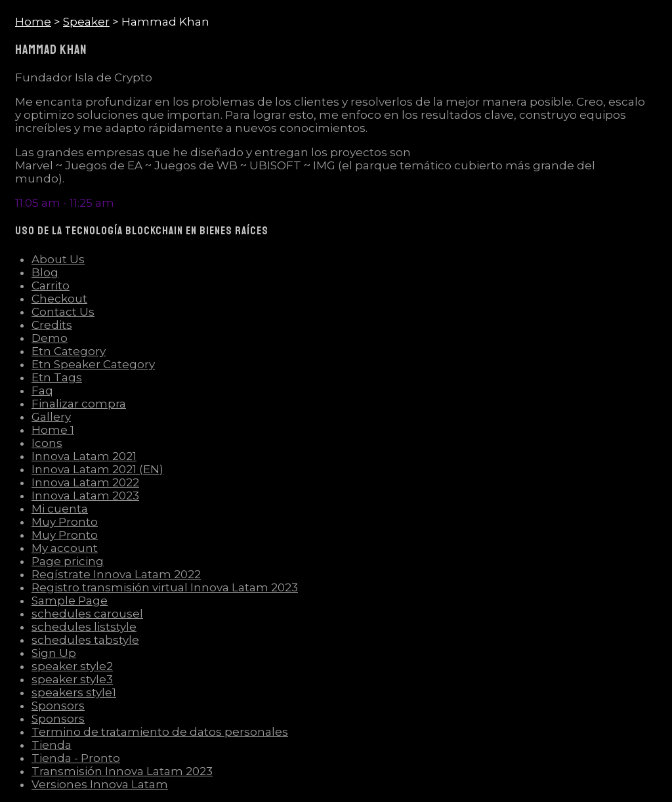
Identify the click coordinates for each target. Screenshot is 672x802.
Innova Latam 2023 (85, 496)
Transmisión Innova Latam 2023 (122, 771)
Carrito (51, 285)
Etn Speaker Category (93, 364)
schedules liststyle (84, 627)
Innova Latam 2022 (85, 482)
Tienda (52, 745)
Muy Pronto (65, 522)
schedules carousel (87, 614)
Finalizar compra (79, 404)
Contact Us (63, 312)
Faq (42, 390)
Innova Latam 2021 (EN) (97, 469)
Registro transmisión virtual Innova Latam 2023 (165, 587)
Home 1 (53, 430)
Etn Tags (57, 377)
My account (65, 548)
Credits (52, 325)
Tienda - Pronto (76, 758)
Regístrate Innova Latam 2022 (116, 574)
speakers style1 (74, 692)
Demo (50, 338)
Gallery (51, 417)
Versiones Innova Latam (100, 784)
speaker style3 (72, 679)
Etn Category (69, 351)
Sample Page (70, 601)
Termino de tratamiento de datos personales (160, 732)
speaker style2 (72, 666)
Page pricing (68, 561)
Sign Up (54, 653)
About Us (58, 259)
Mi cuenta (60, 509)
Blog (45, 272)
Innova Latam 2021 (84, 456)
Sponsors (58, 706)
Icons (47, 443)
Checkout (59, 299)
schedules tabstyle (85, 640)
